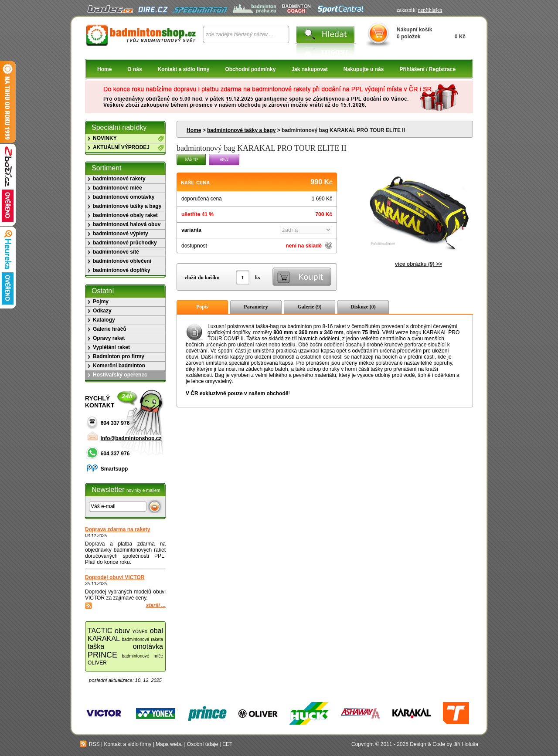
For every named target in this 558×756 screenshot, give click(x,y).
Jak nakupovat (309, 69)
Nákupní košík (414, 30)
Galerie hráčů (110, 329)
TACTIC (100, 631)
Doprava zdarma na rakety (117, 529)
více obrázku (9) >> (418, 264)
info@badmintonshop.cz (131, 438)
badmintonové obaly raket (125, 215)
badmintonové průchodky (125, 243)
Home (104, 69)
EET (227, 744)
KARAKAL (104, 639)
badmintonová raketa (142, 639)
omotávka (148, 646)
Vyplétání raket (111, 347)
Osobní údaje (202, 744)
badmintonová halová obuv (127, 224)
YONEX (140, 632)
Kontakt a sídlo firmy (184, 69)
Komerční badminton (119, 366)
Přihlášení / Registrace (427, 69)
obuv (122, 631)
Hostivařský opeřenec (120, 375)
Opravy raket (109, 338)
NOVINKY (105, 138)
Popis (202, 307)
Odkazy (102, 311)
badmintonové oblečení (122, 261)
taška (96, 646)
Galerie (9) (310, 307)
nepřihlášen (430, 10)
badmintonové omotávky (124, 197)
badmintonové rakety (119, 179)
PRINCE (102, 655)
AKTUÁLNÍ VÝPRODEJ (121, 147)
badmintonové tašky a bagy (241, 130)
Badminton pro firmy (119, 356)
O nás (134, 69)
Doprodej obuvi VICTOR (115, 577)
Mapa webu (169, 744)
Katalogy (104, 320)
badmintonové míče (117, 188)
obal (157, 631)
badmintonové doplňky (121, 270)
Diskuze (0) (363, 307)
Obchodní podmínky (250, 69)
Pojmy (101, 302)
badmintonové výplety (121, 234)
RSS (90, 744)
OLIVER (97, 663)
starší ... (156, 605)
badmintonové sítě (116, 252)
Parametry (256, 307)
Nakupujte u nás (364, 69)
